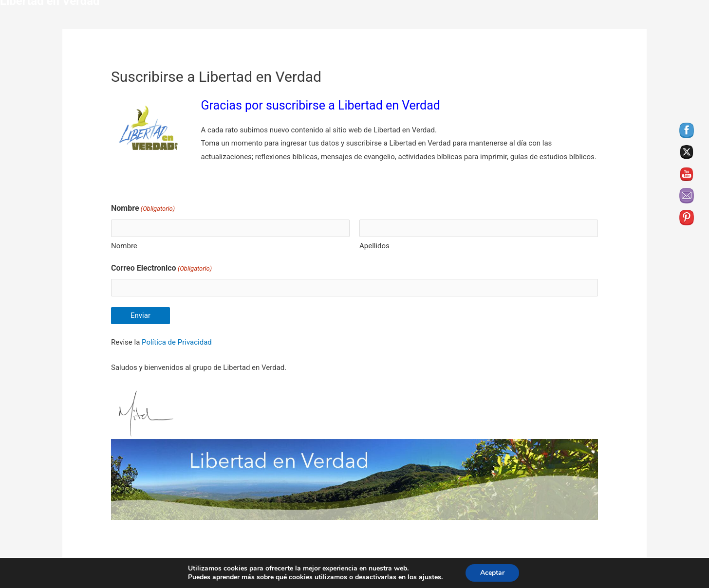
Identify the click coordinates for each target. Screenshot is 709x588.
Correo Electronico (161, 269)
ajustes (430, 577)
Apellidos (374, 246)
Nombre (124, 246)
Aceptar (492, 573)
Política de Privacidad (177, 342)
